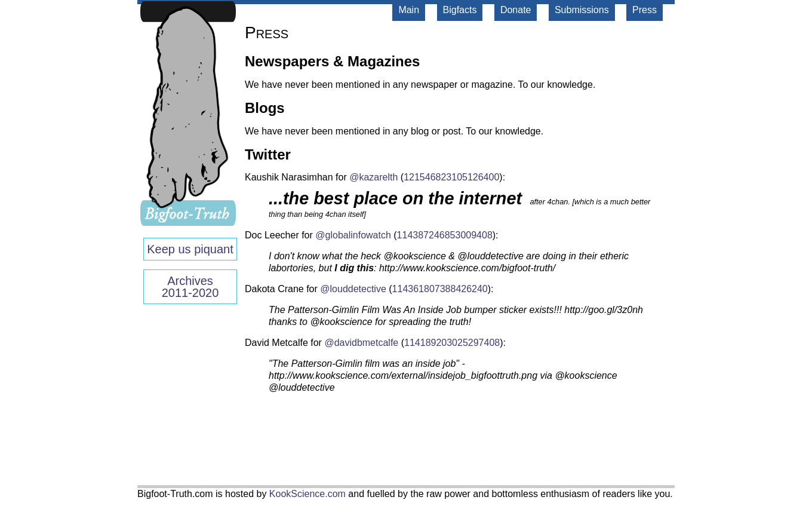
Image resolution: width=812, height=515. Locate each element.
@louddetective (353, 289)
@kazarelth (373, 177)
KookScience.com (307, 494)
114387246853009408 (445, 235)
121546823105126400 (451, 177)
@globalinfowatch (353, 235)
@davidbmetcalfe (361, 343)
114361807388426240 (440, 289)
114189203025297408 (452, 343)
